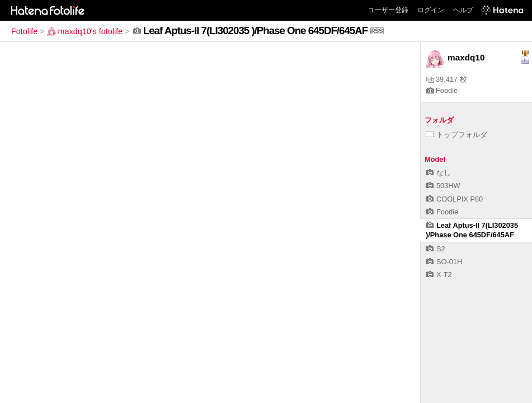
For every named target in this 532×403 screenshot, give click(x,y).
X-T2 (439, 275)
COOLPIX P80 (454, 199)
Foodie (442, 90)
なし (438, 173)
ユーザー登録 (388, 10)
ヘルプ (463, 10)
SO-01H (444, 262)
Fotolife (24, 31)
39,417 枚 (447, 79)
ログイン (431, 10)
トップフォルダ (456, 135)
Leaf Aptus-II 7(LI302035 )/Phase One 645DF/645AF (472, 230)
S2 (436, 249)
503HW (443, 186)
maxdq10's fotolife (85, 31)
